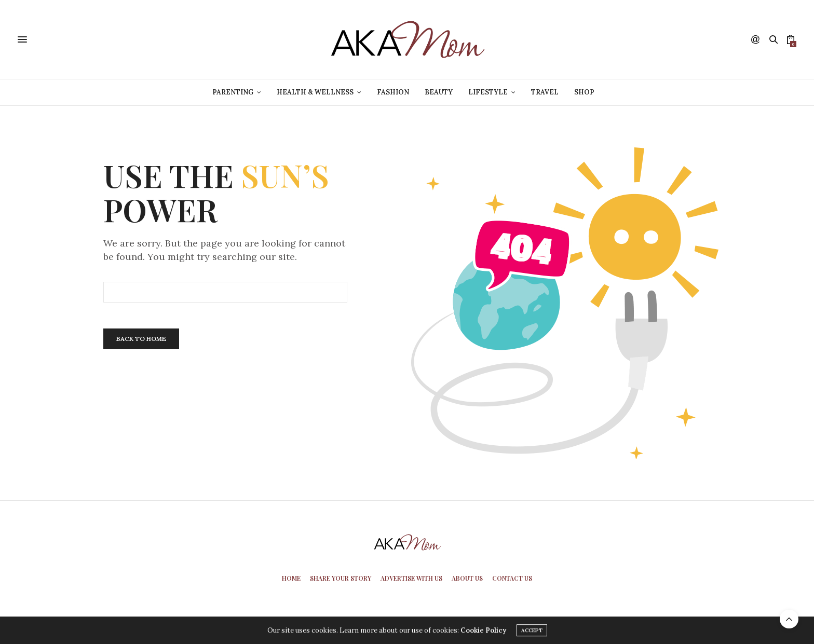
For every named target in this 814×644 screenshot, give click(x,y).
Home (291, 578)
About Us (467, 578)
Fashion (393, 92)
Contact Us (512, 578)
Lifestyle (488, 92)
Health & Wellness (315, 92)
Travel (545, 92)
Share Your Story (341, 578)
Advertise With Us (411, 578)
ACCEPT (532, 632)
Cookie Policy (483, 632)
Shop (584, 92)
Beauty (439, 92)
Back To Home (141, 339)
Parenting (233, 92)
